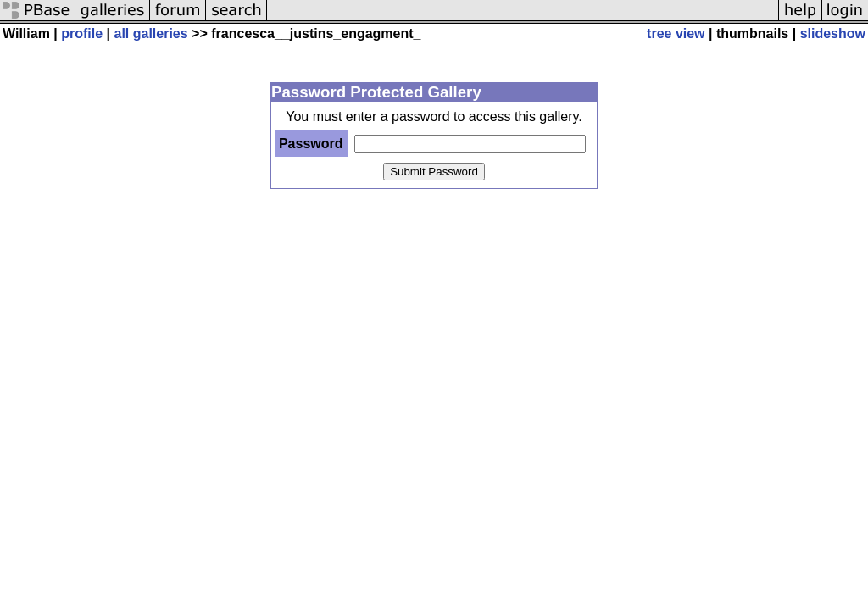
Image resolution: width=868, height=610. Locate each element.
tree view (676, 33)
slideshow (833, 33)
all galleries (151, 33)
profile (82, 33)
